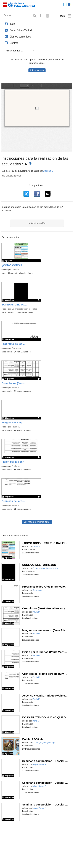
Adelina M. (49, 171)
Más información (37, 223)
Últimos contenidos (20, 37)
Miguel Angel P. (39, 764)
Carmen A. (16, 348)
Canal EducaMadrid (21, 30)
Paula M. (16, 387)
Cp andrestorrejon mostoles (24, 309)
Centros (14, 43)
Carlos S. (16, 270)
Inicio (12, 24)
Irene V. (36, 721)
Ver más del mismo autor (37, 522)
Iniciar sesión (37, 70)
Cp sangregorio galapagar (44, 743)
